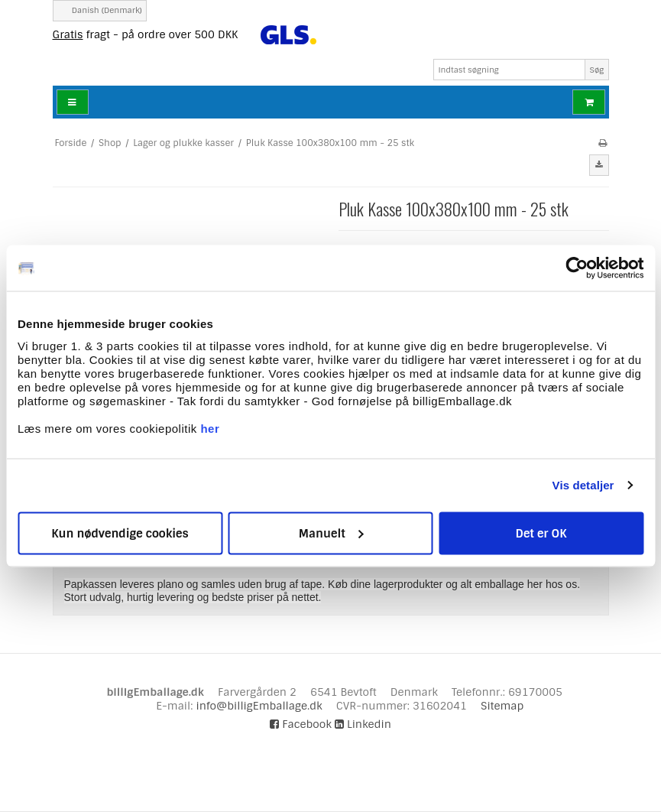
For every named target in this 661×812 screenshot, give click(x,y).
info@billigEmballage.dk (259, 706)
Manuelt (331, 533)
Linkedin (363, 724)
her (210, 428)
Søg (597, 70)
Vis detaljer (583, 485)
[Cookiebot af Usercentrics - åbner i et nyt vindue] (577, 268)
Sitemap (502, 706)
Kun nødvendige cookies (120, 533)
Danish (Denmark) (100, 10)
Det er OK (541, 533)
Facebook (301, 724)
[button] (599, 165)
